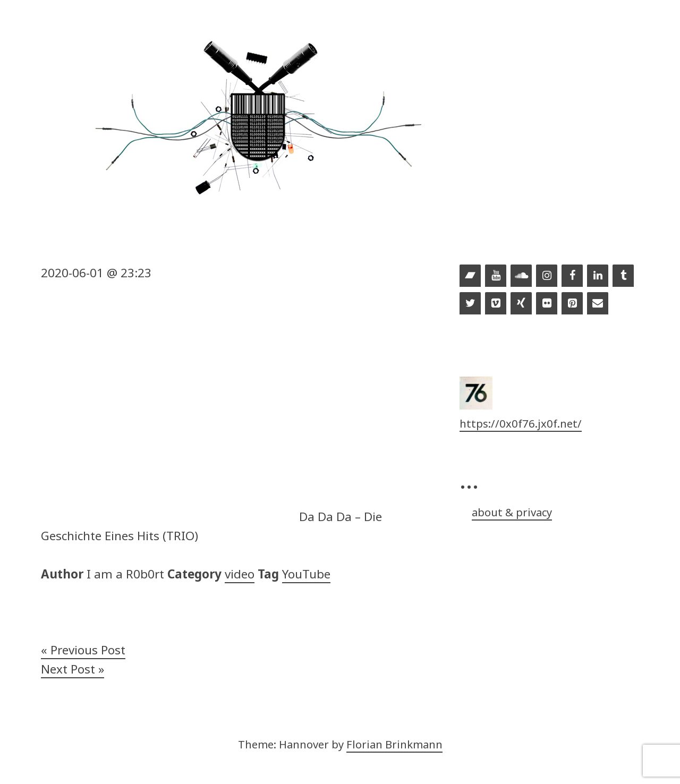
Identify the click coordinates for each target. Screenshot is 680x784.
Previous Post (88, 650)
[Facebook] (572, 276)
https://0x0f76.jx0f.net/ (521, 423)
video (240, 574)
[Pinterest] (572, 304)
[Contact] (598, 304)
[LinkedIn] (598, 276)
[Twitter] (470, 304)
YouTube (306, 574)
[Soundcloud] (521, 276)
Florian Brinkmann (394, 744)
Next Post (68, 669)
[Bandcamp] (470, 276)
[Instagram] (547, 276)
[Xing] (521, 304)
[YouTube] (496, 276)
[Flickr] (547, 304)
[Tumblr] (623, 276)
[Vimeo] (496, 304)
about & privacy (512, 512)
